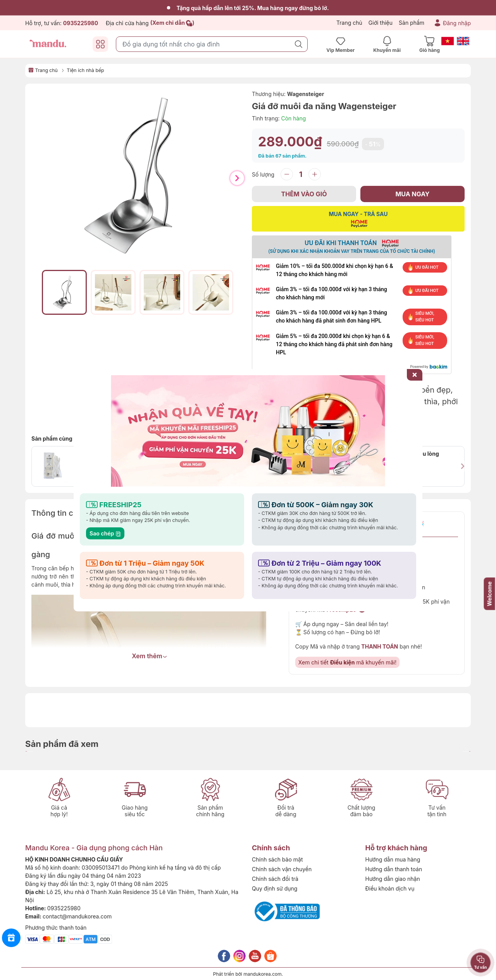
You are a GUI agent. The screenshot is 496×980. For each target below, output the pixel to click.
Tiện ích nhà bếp (85, 70)
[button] (237, 178)
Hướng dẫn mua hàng (393, 859)
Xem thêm (149, 656)
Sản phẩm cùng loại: (58, 439)
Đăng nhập (457, 23)
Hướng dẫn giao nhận (393, 879)
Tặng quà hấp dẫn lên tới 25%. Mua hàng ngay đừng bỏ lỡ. (248, 8)
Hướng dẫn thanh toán (394, 869)
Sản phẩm (412, 23)
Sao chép (105, 533)
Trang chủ (349, 23)
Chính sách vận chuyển (282, 869)
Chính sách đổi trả (275, 879)
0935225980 (64, 908)
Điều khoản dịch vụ (390, 888)
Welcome (490, 594)
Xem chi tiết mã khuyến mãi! (347, 662)
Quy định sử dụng (275, 888)
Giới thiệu (381, 23)
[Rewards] (11, 938)
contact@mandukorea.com (77, 916)
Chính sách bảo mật (277, 859)
